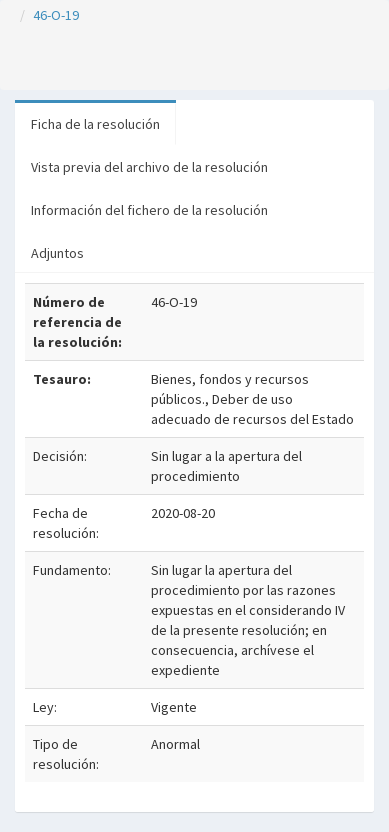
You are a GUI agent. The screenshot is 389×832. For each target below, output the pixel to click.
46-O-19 (56, 15)
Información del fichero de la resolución (149, 210)
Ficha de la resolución (95, 124)
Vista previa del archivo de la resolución (149, 167)
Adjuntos (57, 253)
